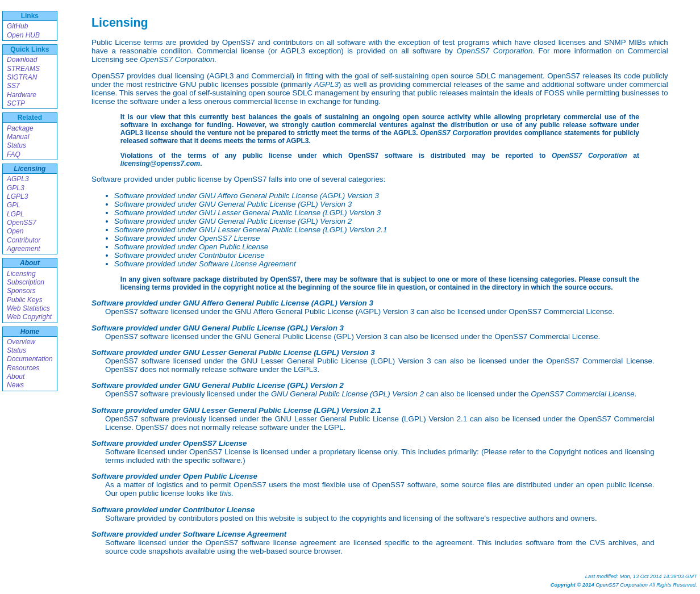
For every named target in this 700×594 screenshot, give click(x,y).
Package (20, 128)
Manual (18, 137)
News (15, 385)
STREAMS (23, 69)
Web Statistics (28, 308)
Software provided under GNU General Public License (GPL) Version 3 (233, 204)
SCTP (16, 103)
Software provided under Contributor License (189, 255)
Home (30, 332)
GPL (14, 205)
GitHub (17, 26)
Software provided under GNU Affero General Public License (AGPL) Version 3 (247, 196)
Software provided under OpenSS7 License (187, 238)
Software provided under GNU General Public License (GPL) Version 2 (233, 221)
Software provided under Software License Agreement (205, 264)
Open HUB (23, 35)
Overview (21, 342)
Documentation (30, 359)
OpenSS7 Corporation (456, 133)
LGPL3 (17, 196)
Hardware (22, 95)
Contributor (24, 240)
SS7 (13, 86)
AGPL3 (18, 179)
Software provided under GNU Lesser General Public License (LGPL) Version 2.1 (251, 230)
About (30, 263)
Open (15, 231)
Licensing (30, 169)
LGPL (16, 214)
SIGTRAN (22, 77)
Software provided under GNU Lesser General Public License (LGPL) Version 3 (247, 213)
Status (16, 145)
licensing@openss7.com (160, 164)
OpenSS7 (22, 223)
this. (227, 493)
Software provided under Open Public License (191, 247)
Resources (23, 368)
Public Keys (25, 300)
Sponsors (21, 291)
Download (22, 60)
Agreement (24, 249)
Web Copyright (29, 317)
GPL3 (16, 188)
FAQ (14, 154)
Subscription (26, 282)
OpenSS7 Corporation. (495, 51)
